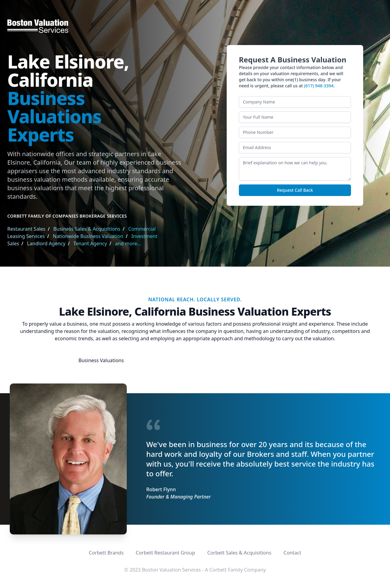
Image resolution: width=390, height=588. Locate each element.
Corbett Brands (106, 553)
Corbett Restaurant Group (166, 553)
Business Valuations (101, 360)
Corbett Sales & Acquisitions (239, 553)
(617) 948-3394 (319, 86)
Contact (292, 553)
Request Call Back (295, 190)
